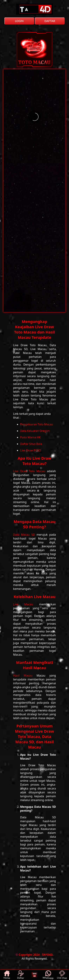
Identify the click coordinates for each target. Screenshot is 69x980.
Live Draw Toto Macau (30, 471)
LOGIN (19, 21)
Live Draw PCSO (31, 450)
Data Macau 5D (25, 535)
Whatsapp (48, 975)
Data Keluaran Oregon (35, 431)
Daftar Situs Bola (31, 444)
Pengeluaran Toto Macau (37, 424)
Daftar (21, 975)
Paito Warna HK (30, 437)
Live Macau (26, 604)
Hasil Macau (25, 675)
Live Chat (62, 975)
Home (7, 975)
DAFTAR (50, 21)
